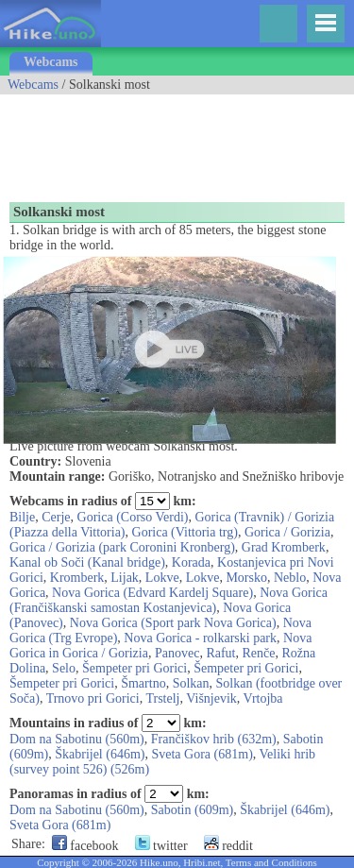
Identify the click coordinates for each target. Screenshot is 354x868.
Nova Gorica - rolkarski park (200, 638)
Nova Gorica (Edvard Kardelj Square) (152, 593)
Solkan (191, 683)
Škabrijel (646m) (100, 754)
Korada (191, 562)
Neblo (290, 578)
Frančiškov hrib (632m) (214, 739)
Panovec (177, 653)
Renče (259, 653)
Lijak (125, 578)
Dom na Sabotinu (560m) (77, 739)
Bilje (22, 517)
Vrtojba (263, 698)
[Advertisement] (151, 142)
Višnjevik (211, 698)
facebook (85, 846)
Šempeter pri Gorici (135, 668)
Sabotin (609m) (193, 810)
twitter (161, 846)
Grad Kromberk (284, 547)
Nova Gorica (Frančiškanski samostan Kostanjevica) (169, 600)
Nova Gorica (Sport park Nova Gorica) (173, 623)
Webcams (51, 62)
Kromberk (77, 578)
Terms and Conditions (271, 862)
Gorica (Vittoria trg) (185, 532)
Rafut (220, 653)
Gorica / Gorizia (287, 532)
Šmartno (143, 683)
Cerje (56, 517)
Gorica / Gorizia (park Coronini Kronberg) (122, 547)
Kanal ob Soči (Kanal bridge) (87, 562)
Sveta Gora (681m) (202, 754)
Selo (64, 668)
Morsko (246, 578)
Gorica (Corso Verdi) (133, 517)
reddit (228, 846)
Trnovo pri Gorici (93, 698)
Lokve (162, 578)
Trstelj (162, 698)
